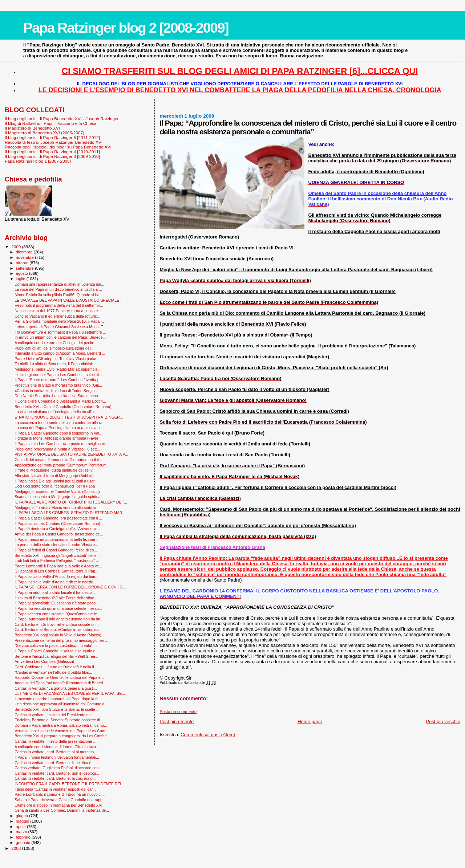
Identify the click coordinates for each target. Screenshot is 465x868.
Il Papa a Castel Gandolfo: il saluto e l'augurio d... (56, 651)
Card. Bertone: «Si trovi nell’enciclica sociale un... (57, 624)
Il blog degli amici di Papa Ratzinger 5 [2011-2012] (52, 137)
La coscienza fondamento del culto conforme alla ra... (60, 423)
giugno (23, 816)
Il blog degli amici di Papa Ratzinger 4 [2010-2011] (52, 152)
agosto (23, 273)
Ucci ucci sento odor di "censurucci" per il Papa (55, 486)
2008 (17, 848)
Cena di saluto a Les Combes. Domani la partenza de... (62, 810)
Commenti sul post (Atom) (208, 735)
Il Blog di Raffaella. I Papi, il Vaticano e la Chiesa (50, 123)
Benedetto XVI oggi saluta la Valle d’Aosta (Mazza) (58, 635)
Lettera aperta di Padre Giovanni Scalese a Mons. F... (60, 327)
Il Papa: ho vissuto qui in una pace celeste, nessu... (58, 608)
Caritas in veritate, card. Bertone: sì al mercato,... (56, 752)
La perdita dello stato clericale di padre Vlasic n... (56, 545)
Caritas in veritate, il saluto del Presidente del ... (55, 715)
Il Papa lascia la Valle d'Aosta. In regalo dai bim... (56, 576)
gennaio (24, 843)
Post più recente (177, 722)
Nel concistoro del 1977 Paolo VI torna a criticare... (58, 311)
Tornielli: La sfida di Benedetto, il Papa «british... (55, 364)
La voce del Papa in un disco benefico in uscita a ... (58, 289)
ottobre (23, 263)
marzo (22, 832)
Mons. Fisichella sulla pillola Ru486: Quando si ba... (58, 295)
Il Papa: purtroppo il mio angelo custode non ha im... (59, 619)
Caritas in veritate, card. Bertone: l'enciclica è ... (55, 763)
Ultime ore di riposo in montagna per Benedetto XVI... (60, 805)
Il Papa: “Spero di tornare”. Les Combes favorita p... (58, 380)
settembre (26, 268)
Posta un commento (178, 712)
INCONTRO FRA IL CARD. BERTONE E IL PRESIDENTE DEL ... (70, 784)
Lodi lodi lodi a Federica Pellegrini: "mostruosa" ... (57, 561)
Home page (310, 722)
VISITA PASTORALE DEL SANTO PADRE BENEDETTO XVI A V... (71, 454)
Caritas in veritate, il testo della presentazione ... (55, 741)
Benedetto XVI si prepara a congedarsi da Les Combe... (62, 736)
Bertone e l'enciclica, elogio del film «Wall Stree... (56, 656)
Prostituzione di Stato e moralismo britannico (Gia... (58, 385)
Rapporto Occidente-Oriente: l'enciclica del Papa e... (59, 677)
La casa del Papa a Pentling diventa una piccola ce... (60, 428)
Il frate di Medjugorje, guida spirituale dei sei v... (55, 470)
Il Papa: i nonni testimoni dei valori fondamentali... (57, 757)
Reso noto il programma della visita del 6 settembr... (59, 305)
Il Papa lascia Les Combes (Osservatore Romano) (57, 523)
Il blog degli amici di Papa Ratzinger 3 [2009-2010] (52, 156)
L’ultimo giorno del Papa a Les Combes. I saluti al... (58, 375)
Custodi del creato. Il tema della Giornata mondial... (58, 460)
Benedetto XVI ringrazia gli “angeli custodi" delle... (57, 555)
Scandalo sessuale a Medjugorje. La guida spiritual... (60, 497)
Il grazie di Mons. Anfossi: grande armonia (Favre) (57, 438)
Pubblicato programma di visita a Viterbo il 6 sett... (57, 449)
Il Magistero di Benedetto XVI (32, 128)
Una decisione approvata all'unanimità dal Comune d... (61, 704)
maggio (23, 821)
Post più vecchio (443, 722)
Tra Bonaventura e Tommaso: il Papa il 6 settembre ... (60, 332)
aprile (21, 827)
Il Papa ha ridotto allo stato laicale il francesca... (55, 592)
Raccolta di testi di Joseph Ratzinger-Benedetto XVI (54, 142)
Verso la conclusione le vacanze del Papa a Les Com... (61, 731)
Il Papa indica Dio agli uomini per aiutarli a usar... (56, 481)
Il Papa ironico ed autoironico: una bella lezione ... (57, 539)
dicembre (25, 252)
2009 (17, 247)
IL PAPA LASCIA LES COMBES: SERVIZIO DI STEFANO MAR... (70, 513)
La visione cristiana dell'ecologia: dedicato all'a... (56, 412)
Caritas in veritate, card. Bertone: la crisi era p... (55, 778)
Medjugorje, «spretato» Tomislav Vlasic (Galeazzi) (57, 492)
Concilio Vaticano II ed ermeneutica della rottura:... (57, 316)
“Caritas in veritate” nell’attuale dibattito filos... (53, 672)
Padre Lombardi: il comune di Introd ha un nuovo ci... (60, 794)
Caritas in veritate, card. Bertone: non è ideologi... (57, 773)
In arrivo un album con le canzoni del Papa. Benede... (60, 337)
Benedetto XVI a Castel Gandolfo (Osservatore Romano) (63, 407)
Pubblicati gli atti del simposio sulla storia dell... (54, 348)
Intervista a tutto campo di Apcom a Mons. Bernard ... (60, 353)
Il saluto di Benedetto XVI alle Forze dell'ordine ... (56, 598)
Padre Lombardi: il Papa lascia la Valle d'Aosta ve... (58, 566)
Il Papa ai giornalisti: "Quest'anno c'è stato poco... (57, 603)
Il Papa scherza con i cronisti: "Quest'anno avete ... (58, 614)
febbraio (24, 837)
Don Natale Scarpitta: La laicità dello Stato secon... (58, 396)
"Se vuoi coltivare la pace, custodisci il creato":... (56, 645)
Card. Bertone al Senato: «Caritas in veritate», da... (58, 629)
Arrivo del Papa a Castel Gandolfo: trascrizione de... (59, 534)
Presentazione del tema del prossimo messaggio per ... (61, 640)
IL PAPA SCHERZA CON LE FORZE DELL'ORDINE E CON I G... (70, 587)
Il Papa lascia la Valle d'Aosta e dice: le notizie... (55, 582)
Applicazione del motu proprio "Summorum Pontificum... (62, 465)
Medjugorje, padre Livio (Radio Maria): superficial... (58, 369)
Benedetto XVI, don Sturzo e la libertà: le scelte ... (57, 709)
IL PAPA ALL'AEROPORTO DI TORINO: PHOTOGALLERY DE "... (71, 502)
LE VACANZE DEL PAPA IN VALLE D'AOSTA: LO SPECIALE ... (69, 300)
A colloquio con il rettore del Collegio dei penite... (56, 343)
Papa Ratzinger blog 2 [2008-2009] (126, 28)
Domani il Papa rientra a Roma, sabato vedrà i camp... (61, 725)
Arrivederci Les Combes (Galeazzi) (44, 661)
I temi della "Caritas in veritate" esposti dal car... (55, 789)
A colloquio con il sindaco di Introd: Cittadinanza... (57, 747)
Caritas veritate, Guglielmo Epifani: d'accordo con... (58, 768)
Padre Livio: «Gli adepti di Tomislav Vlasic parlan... (58, 359)
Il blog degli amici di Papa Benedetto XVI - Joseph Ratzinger (62, 119)
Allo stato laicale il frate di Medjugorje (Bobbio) (54, 476)
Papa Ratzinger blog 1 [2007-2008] (38, 161)
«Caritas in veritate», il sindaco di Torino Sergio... (56, 391)
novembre (26, 257)
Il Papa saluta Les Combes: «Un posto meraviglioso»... (61, 444)
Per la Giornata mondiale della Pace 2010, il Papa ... (59, 321)
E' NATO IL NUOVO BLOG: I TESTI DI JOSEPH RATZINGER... (69, 417)
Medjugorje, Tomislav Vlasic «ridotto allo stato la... (57, 508)
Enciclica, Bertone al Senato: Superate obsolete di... (59, 720)
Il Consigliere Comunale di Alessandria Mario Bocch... (60, 401)
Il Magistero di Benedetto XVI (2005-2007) (45, 133)
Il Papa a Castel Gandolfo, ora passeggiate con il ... (58, 518)
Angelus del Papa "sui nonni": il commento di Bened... (60, 683)
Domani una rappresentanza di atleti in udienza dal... (59, 284)
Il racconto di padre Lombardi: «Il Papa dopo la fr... (58, 699)
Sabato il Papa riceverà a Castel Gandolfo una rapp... (60, 800)
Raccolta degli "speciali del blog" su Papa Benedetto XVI (58, 147)
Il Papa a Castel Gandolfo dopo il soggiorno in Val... (58, 433)
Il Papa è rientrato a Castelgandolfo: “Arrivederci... (57, 529)
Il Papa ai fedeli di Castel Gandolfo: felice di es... (56, 550)
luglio (21, 279)
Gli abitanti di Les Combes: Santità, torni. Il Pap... (56, 571)
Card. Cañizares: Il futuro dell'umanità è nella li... (56, 667)
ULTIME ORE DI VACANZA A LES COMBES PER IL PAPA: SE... (70, 693)
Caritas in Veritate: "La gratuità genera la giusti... (56, 688)
